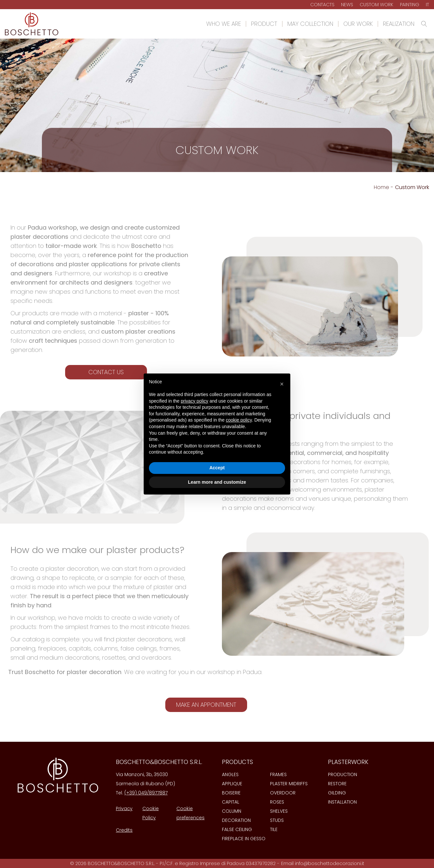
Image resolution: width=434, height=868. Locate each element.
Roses (277, 802)
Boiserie (231, 793)
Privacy (124, 808)
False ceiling (237, 829)
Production (343, 774)
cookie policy (239, 420)
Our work (358, 24)
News (347, 5)
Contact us (106, 372)
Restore (337, 784)
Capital (231, 802)
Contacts (322, 5)
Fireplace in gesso (244, 839)
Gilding (337, 793)
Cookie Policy (151, 813)
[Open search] (424, 24)
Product (264, 24)
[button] (282, 384)
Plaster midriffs (289, 784)
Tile (274, 829)
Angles (230, 774)
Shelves (279, 811)
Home (381, 187)
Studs (277, 820)
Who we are (224, 24)
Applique (232, 784)
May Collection (310, 24)
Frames (278, 774)
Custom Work (377, 5)
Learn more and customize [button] (217, 482)
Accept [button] (217, 468)
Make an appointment (206, 705)
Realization (399, 24)
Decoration (236, 820)
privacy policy (194, 401)
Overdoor (283, 793)
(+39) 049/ (137, 793)
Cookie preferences (190, 813)
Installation (342, 802)
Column (232, 811)
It (427, 5)
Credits (124, 830)
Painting (410, 5)
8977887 (158, 793)
